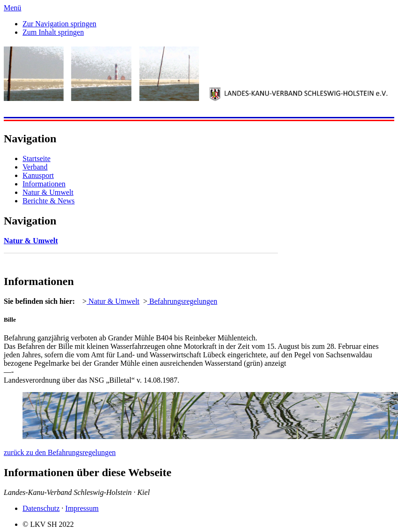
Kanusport (38, 175)
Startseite (37, 158)
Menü (12, 8)
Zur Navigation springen (59, 24)
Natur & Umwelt (48, 192)
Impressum (82, 508)
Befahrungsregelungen (182, 301)
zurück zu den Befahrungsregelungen (60, 452)
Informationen (44, 184)
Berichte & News (49, 201)
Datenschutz (41, 508)
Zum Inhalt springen (53, 32)
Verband (35, 167)
